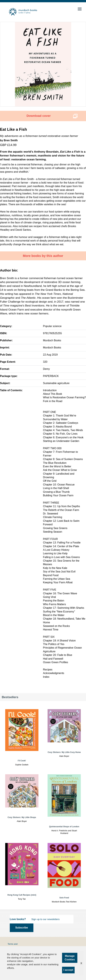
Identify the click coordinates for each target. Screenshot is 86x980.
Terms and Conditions (13, 945)
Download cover (39, 116)
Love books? (18, 919)
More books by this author (43, 256)
